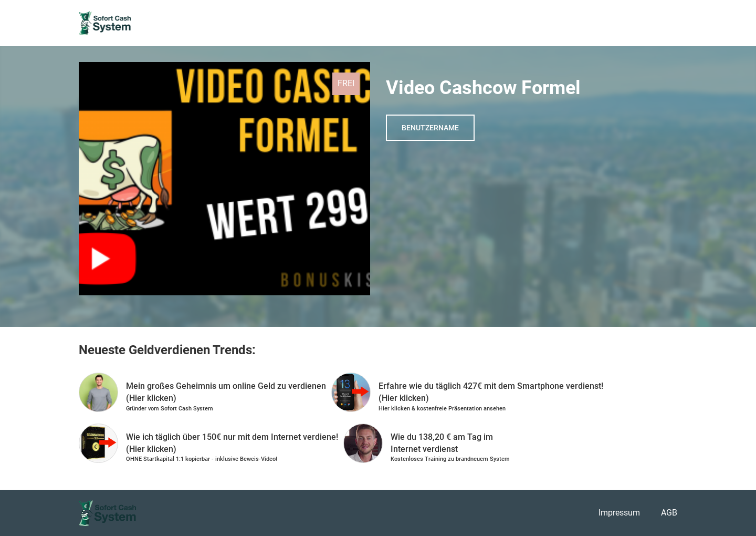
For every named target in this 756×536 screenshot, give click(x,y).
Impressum (619, 513)
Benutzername (430, 128)
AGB (669, 513)
